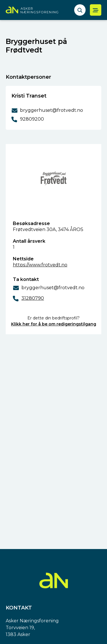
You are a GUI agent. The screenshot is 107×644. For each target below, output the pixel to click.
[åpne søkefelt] (80, 10)
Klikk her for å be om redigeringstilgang (54, 324)
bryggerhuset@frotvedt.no (53, 288)
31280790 (33, 298)
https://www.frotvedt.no (40, 265)
